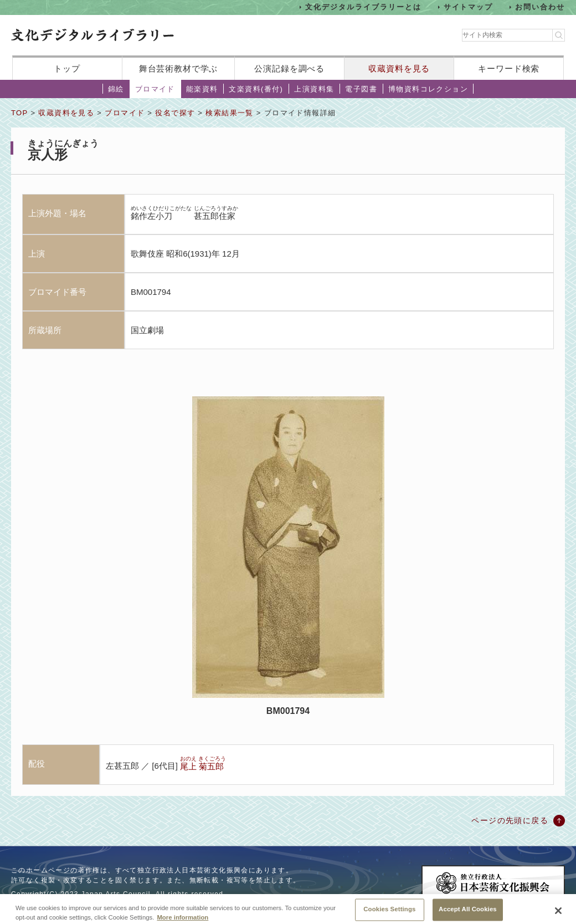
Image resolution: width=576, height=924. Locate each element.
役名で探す (175, 113)
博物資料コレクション (428, 89)
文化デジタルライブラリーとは (363, 7)
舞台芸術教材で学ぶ (179, 68)
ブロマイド (155, 89)
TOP (19, 113)
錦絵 (116, 89)
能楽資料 (202, 89)
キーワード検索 (509, 68)
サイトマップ (469, 7)
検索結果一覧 (229, 113)
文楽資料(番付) (256, 89)
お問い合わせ (540, 7)
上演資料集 (314, 89)
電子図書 (361, 89)
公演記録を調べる (289, 68)
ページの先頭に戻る (510, 820)
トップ (67, 68)
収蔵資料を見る (399, 68)
